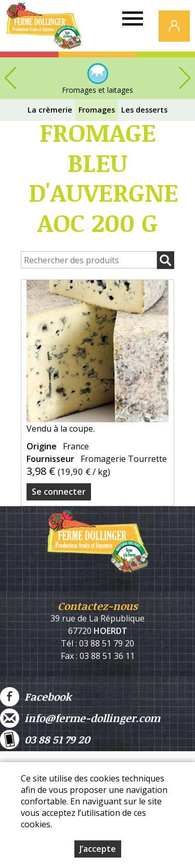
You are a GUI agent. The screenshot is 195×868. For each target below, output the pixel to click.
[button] (185, 78)
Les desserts (144, 110)
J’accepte (98, 849)
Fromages (97, 110)
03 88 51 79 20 (45, 739)
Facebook (36, 697)
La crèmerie (50, 110)
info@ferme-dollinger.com (80, 718)
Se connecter (59, 492)
